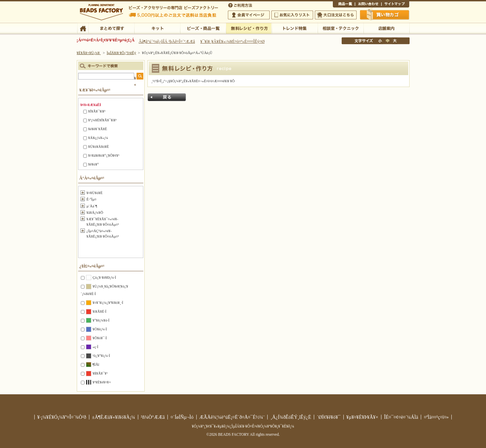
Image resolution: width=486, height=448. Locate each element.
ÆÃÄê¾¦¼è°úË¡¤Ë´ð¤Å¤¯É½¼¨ (232, 417)
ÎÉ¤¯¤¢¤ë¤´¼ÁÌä (401, 417)
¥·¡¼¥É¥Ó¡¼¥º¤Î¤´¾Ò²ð (62, 417)
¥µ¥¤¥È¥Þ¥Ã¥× (395, 5)
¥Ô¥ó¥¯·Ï (100, 338)
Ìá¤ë (167, 97)
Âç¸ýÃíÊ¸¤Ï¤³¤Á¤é (336, 15)
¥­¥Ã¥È (157, 28)
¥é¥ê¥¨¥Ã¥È (98, 129)
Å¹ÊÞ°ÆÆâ (386, 28)
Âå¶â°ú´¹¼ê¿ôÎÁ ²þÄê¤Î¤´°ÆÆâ (167, 41)
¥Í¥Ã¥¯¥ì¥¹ (97, 111)
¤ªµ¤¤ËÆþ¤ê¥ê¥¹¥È (292, 15)
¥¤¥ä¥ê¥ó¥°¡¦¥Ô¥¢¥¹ (104, 155)
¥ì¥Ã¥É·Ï (100, 311)
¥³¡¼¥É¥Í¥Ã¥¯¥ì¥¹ (103, 120)
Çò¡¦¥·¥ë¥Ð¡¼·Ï (104, 277)
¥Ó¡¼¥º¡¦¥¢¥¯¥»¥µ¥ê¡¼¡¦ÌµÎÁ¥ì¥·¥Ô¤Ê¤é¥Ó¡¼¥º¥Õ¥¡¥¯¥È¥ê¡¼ (243, 426)
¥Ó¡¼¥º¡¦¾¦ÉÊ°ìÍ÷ (203, 28)
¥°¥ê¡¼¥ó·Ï (101, 320)
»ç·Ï (96, 347)
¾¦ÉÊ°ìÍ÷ (344, 5)
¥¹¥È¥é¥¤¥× (102, 382)
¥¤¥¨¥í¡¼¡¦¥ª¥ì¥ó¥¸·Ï (108, 303)
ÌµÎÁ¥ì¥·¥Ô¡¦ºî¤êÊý (249, 28)
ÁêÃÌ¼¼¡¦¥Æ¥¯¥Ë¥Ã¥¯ (340, 28)
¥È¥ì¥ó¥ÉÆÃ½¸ (295, 28)
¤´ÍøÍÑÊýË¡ (241, 5)
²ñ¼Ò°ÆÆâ (153, 417)
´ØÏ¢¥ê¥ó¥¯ (329, 417)
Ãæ (388, 41)
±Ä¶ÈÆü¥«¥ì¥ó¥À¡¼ (114, 417)
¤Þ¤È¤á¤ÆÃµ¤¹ (111, 28)
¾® (380, 41)
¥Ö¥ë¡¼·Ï (100, 329)
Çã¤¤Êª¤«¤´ (385, 15)
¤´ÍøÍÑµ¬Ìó (182, 417)
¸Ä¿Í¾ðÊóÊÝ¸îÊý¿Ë (291, 417)
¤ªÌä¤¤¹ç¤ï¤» (368, 5)
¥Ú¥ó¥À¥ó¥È (99, 147)
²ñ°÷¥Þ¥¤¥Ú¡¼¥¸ (249, 15)
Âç (395, 41)
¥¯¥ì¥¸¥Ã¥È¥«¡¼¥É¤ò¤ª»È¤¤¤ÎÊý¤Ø (232, 41)
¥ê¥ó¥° (94, 164)
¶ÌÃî (96, 364)
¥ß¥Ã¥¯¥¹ (100, 373)
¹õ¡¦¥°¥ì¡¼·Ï (101, 356)
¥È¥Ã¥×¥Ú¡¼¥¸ (89, 53)
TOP (83, 28)
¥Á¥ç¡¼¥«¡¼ (98, 138)
